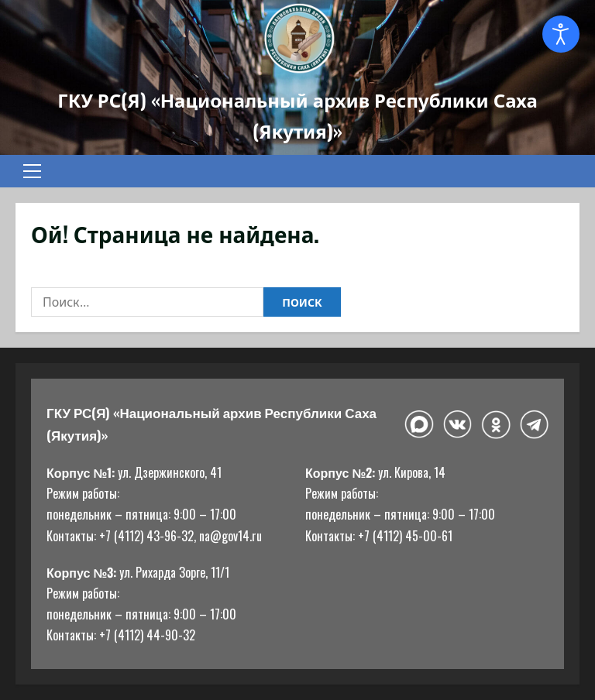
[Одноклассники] (495, 425)
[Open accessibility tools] (561, 34)
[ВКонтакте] (457, 425)
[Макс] (419, 425)
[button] (32, 171)
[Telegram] (534, 424)
